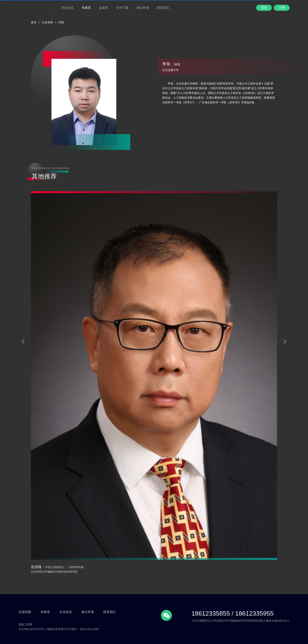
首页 (34, 22)
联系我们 (163, 8)
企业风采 (66, 612)
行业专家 (47, 22)
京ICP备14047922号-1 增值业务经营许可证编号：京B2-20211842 (59, 629)
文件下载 (122, 8)
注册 (282, 8)
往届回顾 (25, 612)
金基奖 (104, 8)
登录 (264, 8)
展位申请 (143, 8)
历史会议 (67, 8)
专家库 (86, 8)
